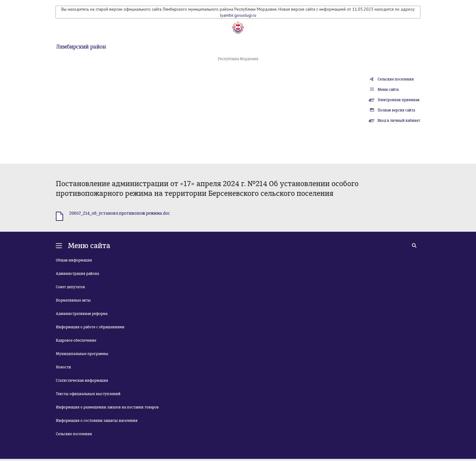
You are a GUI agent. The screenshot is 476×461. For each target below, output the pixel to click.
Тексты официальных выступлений (88, 394)
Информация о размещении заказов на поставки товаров (107, 407)
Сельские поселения (396, 79)
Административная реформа (82, 314)
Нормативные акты (73, 300)
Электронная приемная (399, 100)
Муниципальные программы (82, 354)
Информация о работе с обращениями (90, 327)
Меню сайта (388, 90)
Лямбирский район (81, 47)
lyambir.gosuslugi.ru (238, 15)
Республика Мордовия (238, 59)
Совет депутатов (70, 287)
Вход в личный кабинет (399, 121)
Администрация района (77, 274)
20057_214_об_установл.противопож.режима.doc (120, 213)
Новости (63, 367)
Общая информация (74, 260)
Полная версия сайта (396, 110)
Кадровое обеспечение (76, 340)
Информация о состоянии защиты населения (97, 421)
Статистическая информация (82, 381)
